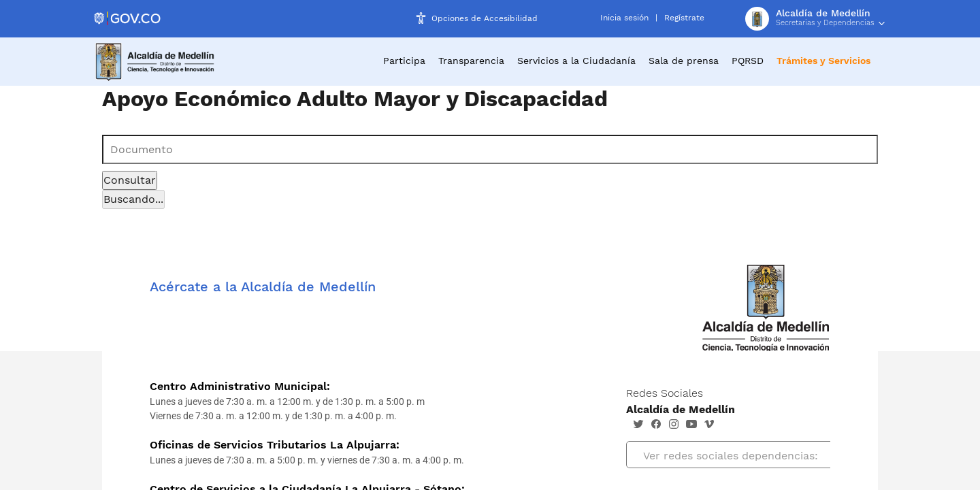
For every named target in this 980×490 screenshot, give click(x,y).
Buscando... (133, 199)
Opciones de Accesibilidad (485, 18)
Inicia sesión (624, 18)
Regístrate (684, 18)
